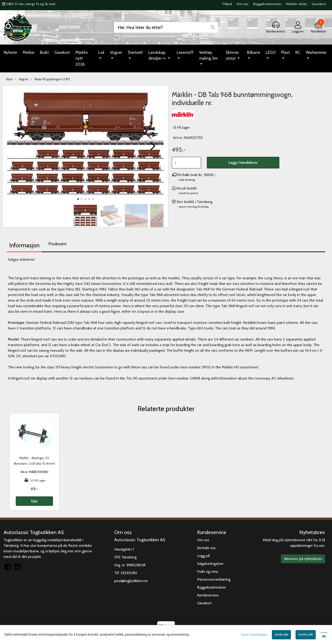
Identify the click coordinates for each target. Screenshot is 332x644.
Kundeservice (208, 595)
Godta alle (306, 634)
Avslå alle (281, 634)
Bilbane (254, 52)
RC (298, 52)
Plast (285, 52)
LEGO (271, 52)
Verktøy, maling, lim (208, 55)
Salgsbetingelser (210, 564)
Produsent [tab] (57, 244)
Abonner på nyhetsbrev (303, 559)
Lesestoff (185, 52)
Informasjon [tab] (24, 245)
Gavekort (319, 4)
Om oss (243, 4)
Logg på (203, 556)
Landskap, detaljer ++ (158, 55)
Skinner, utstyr (233, 55)
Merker (29, 52)
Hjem (9, 79)
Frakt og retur (208, 572)
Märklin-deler (297, 4)
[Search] (166, 27)
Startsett (135, 52)
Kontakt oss (206, 548)
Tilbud (227, 4)
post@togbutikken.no (131, 581)
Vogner (116, 52)
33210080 (129, 573)
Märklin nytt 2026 (82, 58)
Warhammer (316, 52)
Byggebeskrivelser (267, 4)
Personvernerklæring (214, 579)
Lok (101, 52)
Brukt (44, 52)
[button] (78, 199)
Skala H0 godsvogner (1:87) (50, 79)
